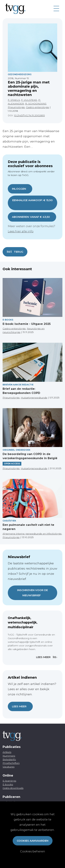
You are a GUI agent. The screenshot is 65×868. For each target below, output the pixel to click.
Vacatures (8, 767)
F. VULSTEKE (29, 100)
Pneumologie (16, 107)
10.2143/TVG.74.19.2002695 (29, 115)
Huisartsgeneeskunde (34, 398)
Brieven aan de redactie (18, 385)
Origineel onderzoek (16, 450)
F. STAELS (14, 100)
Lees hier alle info (21, 231)
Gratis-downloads (13, 788)
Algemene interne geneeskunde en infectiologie (32, 534)
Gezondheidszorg (20, 74)
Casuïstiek (9, 521)
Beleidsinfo (9, 759)
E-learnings (9, 781)
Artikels (7, 752)
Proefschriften (11, 763)
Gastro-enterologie (38, 107)
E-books (8, 320)
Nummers (9, 756)
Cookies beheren (33, 851)
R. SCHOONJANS (36, 104)
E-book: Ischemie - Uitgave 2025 (27, 324)
